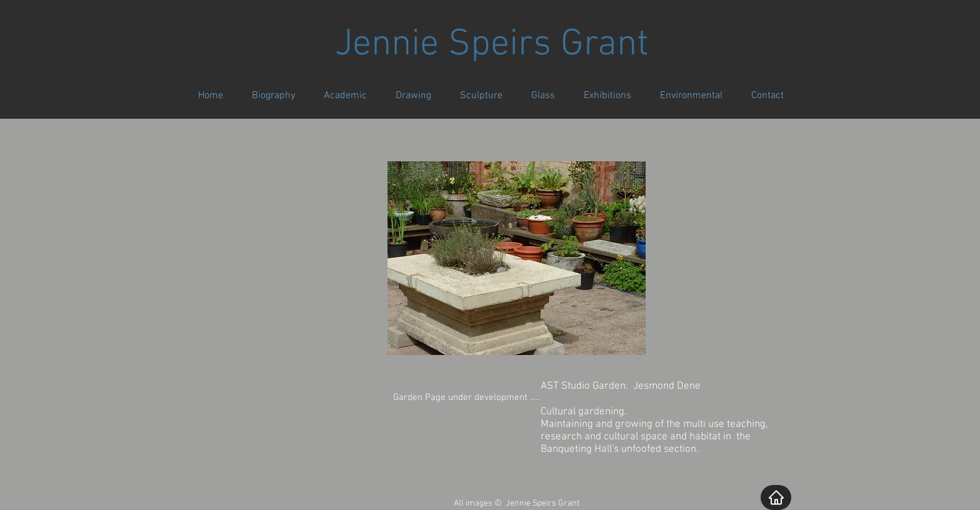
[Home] (776, 497)
